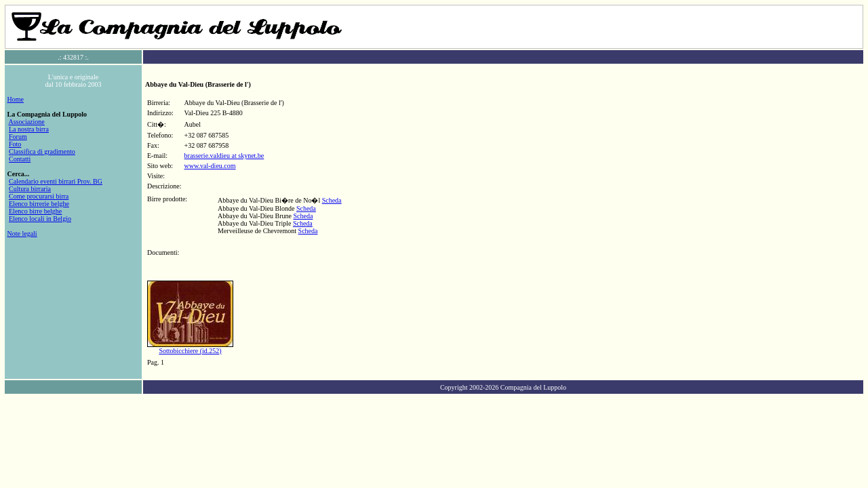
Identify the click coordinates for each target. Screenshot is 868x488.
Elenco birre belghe (35, 211)
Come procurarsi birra (39, 196)
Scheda (332, 200)
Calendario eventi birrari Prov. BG (56, 181)
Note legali (22, 233)
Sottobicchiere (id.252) (190, 351)
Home (16, 99)
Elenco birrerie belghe (39, 204)
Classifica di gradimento (42, 151)
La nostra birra (29, 129)
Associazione (26, 122)
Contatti (20, 159)
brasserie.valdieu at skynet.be (224, 156)
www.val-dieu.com (210, 166)
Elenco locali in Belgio (40, 219)
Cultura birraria (30, 189)
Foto (15, 144)
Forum (18, 137)
